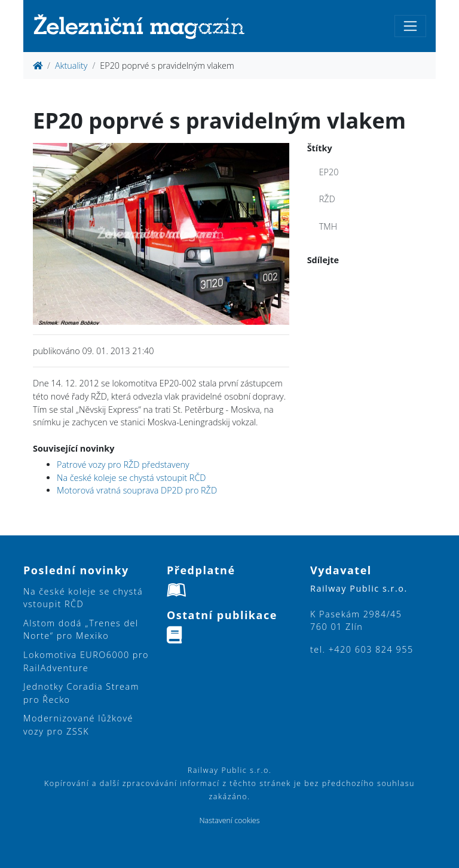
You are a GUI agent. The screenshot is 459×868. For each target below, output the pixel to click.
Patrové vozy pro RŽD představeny (123, 465)
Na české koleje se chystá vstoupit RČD (131, 478)
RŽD (327, 199)
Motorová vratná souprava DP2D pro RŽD (137, 490)
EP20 (329, 172)
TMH (328, 226)
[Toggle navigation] (410, 26)
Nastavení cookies (229, 820)
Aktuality (71, 66)
